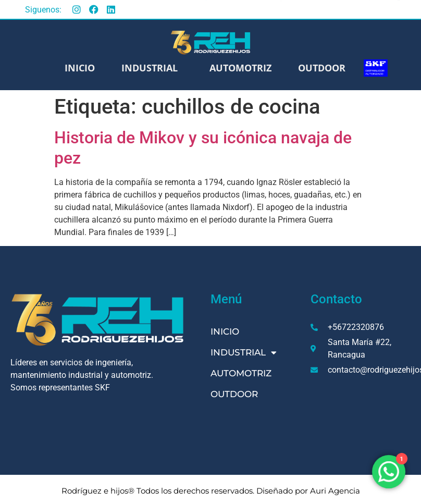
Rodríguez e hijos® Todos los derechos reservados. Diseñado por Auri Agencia (211, 491)
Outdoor (322, 68)
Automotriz (240, 68)
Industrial (152, 68)
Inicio (80, 68)
